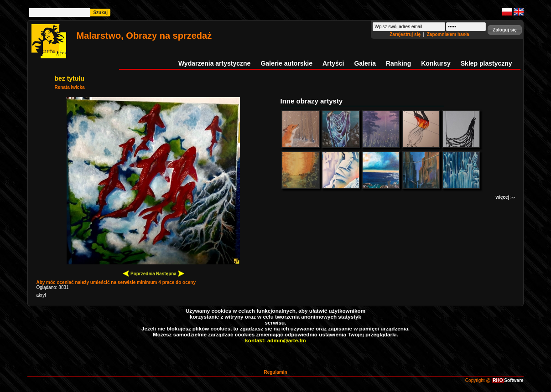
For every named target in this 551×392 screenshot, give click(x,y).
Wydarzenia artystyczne (214, 63)
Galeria (365, 63)
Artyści (333, 63)
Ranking (398, 63)
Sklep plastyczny (486, 63)
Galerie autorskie (286, 63)
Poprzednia (139, 273)
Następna (170, 273)
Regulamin (275, 372)
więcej (505, 197)
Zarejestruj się (406, 34)
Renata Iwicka (69, 87)
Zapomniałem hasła (448, 34)
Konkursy (436, 63)
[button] (504, 30)
